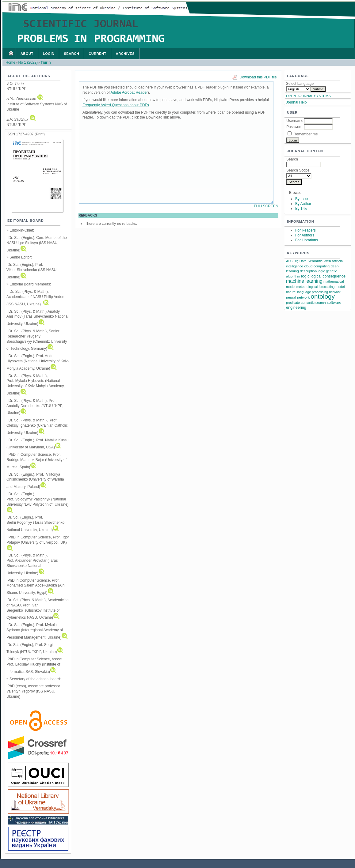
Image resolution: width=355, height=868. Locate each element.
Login (49, 54)
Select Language (300, 84)
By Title (301, 209)
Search (71, 54)
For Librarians (307, 240)
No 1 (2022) (28, 62)
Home (11, 54)
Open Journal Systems (308, 96)
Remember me (305, 134)
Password (294, 127)
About (27, 54)
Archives (125, 54)
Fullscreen (266, 206)
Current (97, 54)
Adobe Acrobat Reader (129, 92)
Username (295, 121)
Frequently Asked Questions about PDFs (116, 105)
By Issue (302, 199)
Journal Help (296, 102)
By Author (303, 204)
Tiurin (46, 62)
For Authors (305, 235)
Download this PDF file (258, 77)
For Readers (305, 230)
